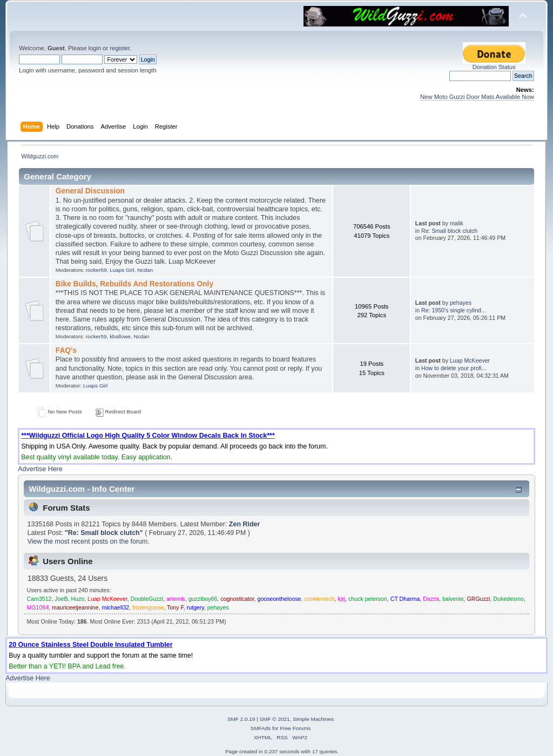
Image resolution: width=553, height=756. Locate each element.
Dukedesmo (508, 599)
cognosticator (237, 599)
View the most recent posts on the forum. (88, 541)
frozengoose (148, 607)
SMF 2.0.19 (241, 719)
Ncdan (145, 270)
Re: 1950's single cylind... (454, 310)
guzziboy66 (203, 599)
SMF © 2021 (275, 719)
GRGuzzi (478, 599)
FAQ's (66, 350)
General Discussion (90, 191)
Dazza (431, 599)
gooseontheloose (279, 599)
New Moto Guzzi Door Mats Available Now (477, 97)
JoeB (61, 599)
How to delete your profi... (454, 368)
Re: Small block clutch (449, 231)
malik (457, 223)
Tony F (175, 607)
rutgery (195, 607)
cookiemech (319, 599)
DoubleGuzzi (147, 599)
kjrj (342, 599)
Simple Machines (313, 719)
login (95, 48)
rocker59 (96, 270)
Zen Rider (245, 524)
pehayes (461, 303)
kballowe (120, 336)
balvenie (453, 599)
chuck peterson (368, 599)
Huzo (77, 599)
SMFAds (261, 728)
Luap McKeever (470, 360)
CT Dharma (405, 599)
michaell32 (116, 607)
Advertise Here (40, 469)
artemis (176, 599)
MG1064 (38, 607)
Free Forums (295, 728)
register (120, 48)
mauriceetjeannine (75, 607)
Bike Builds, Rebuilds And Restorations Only (134, 284)
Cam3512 (39, 599)
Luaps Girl (122, 270)
